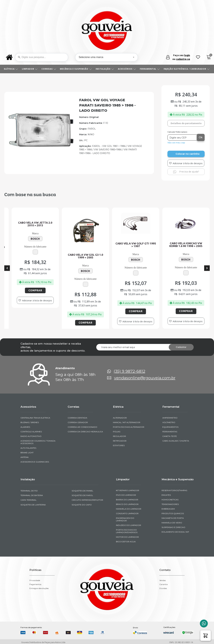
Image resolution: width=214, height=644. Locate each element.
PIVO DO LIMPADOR (126, 495)
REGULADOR (119, 436)
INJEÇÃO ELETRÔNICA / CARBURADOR (187, 69)
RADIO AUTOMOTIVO (31, 436)
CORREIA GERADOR (78, 422)
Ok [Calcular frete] (201, 137)
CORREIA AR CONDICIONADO (82, 427)
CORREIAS (49, 69)
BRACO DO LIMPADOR (127, 504)
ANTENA (25, 457)
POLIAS (117, 432)
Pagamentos (35, 584)
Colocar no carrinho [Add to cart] (188, 154)
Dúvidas (163, 588)
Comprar (41, 290)
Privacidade (35, 580)
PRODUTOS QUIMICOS (173, 513)
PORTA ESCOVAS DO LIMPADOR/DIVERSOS (127, 531)
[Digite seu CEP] (182, 137)
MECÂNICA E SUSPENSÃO (76, 69)
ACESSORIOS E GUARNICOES (35, 462)
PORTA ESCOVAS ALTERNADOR (129, 427)
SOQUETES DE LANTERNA (33, 505)
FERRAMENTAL (150, 69)
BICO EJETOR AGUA (126, 542)
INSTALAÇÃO (105, 69)
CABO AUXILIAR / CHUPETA (176, 441)
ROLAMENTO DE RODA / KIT (175, 532)
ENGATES (166, 495)
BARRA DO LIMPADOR (127, 500)
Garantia (163, 584)
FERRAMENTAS (170, 432)
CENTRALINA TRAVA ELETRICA (35, 418)
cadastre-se (183, 59)
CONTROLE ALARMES (31, 432)
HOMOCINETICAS (170, 500)
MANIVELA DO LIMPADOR (129, 509)
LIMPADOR (30, 69)
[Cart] (209, 57)
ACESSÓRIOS (127, 69)
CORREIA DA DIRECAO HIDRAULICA (85, 432)
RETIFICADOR (120, 441)
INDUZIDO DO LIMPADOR (129, 525)
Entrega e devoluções (39, 588)
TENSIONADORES (170, 504)
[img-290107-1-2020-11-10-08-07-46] (41, 162)
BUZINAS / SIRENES (30, 422)
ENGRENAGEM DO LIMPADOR (125, 519)
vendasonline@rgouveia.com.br (145, 378)
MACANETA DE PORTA (173, 518)
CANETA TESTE (170, 436)
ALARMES (25, 427)
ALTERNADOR (120, 418)
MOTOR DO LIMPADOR (127, 537)
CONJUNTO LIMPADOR (127, 513)
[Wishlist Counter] (198, 57)
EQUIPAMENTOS (170, 427)
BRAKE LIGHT (27, 453)
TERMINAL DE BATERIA (32, 495)
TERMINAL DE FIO (29, 491)
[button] (206, 636)
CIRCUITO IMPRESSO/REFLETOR (87, 500)
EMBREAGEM (168, 509)
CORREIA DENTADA (77, 418)
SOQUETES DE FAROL (82, 495)
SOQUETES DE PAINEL (82, 491)
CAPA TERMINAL (29, 500)
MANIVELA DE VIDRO (172, 523)
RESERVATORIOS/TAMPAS (174, 490)
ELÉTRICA (11, 69)
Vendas (163, 580)
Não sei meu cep (176, 143)
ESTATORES (119, 445)
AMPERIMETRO (170, 418)
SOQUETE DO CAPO (82, 505)
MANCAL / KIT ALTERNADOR (127, 422)
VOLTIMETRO (169, 422)
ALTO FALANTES (28, 448)
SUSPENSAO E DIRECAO (173, 527)
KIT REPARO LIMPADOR (128, 490)
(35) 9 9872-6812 (129, 371)
